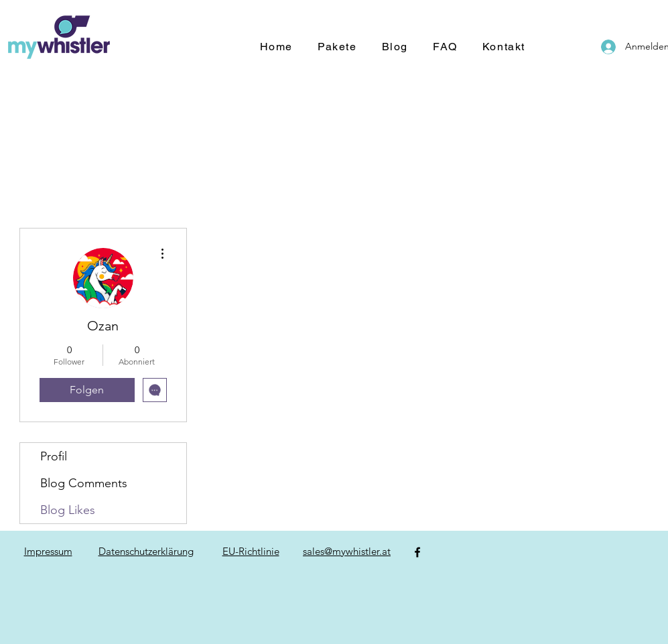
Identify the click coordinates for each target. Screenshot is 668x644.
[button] (337, 47)
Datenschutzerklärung (146, 551)
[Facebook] (417, 552)
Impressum (48, 551)
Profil (54, 456)
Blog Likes (68, 510)
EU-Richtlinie (251, 551)
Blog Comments (84, 483)
